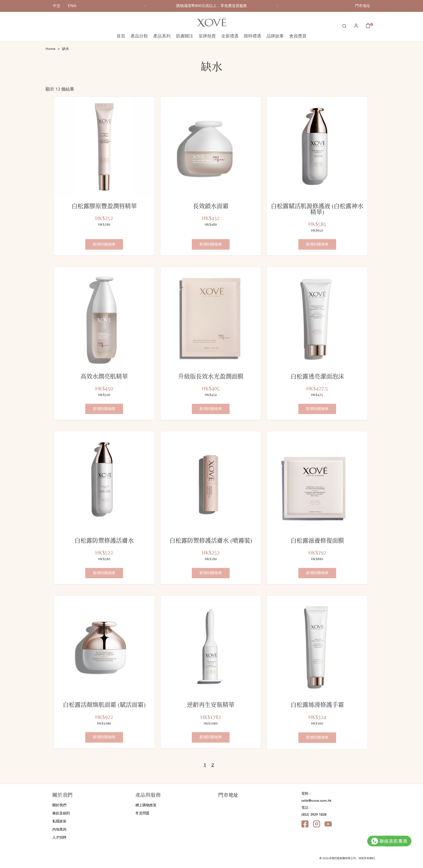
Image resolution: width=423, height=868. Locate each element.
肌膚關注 (185, 36)
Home (50, 49)
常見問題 (142, 813)
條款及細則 (61, 813)
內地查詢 (59, 829)
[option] (211, 6)
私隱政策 (59, 821)
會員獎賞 (298, 36)
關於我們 (59, 805)
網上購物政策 (146, 805)
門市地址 (363, 6)
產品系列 (162, 36)
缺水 (66, 49)
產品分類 (139, 36)
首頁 (121, 36)
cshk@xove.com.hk (316, 801)
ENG (72, 6)
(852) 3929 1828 (314, 815)
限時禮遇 (253, 36)
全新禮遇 (230, 36)
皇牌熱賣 (207, 36)
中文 (57, 6)
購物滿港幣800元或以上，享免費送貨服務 (211, 6)
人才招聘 (59, 838)
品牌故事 (275, 36)
